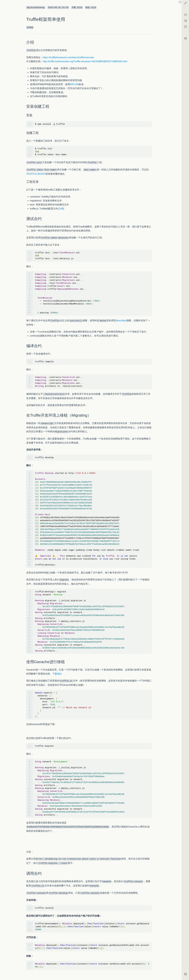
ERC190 (74, 84)
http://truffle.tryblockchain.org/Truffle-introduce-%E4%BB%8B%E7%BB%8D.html (85, 61)
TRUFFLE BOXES (36, 174)
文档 (61, 209)
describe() (121, 320)
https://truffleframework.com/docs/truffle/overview (68, 57)
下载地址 (57, 674)
